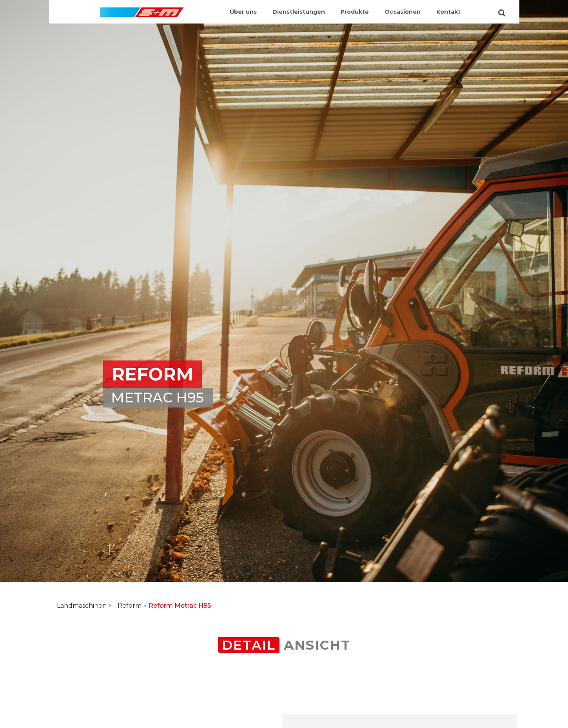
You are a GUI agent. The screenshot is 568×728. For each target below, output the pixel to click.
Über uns (243, 12)
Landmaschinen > (84, 606)
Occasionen (403, 12)
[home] (142, 8)
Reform (130, 606)
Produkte (355, 12)
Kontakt (448, 12)
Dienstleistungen (299, 12)
